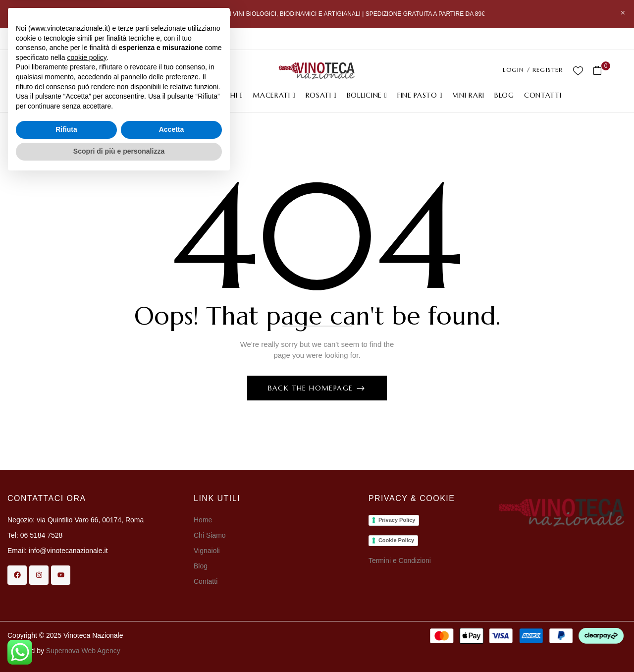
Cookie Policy (396, 540)
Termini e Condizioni (400, 560)
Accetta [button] (172, 623)
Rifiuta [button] (66, 623)
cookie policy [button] (87, 551)
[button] (601, 71)
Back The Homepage (312, 388)
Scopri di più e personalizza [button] (119, 645)
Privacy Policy (397, 520)
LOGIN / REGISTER (533, 70)
